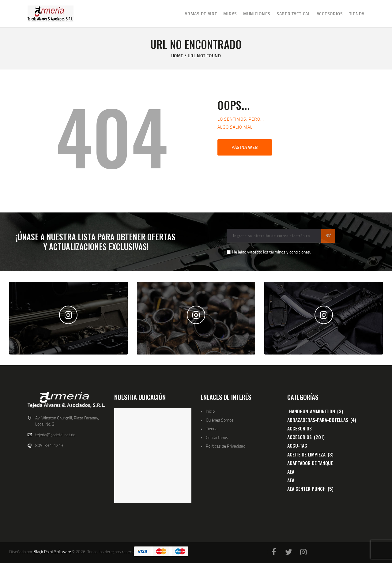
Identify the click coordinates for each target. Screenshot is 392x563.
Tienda (212, 428)
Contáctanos (217, 437)
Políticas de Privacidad (226, 446)
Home (177, 56)
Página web (245, 147)
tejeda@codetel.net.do (55, 435)
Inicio (210, 411)
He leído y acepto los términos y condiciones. (271, 252)
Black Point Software (52, 552)
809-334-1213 (49, 445)
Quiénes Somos (220, 420)
